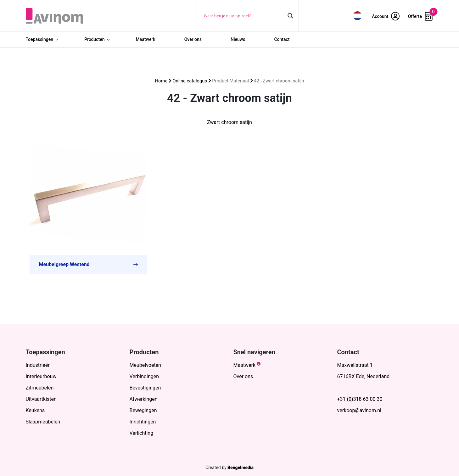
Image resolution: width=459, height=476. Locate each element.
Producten (95, 39)
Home (161, 81)
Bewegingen (143, 410)
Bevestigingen (145, 388)
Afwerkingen (144, 399)
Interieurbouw (41, 376)
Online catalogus (190, 81)
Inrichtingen (143, 422)
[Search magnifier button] (290, 16)
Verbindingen (144, 376)
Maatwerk (146, 39)
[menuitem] (357, 16)
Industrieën (38, 365)
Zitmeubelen (40, 388)
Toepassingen (39, 39)
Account (386, 16)
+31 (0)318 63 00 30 (360, 399)
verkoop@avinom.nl (359, 410)
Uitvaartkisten (41, 399)
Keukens (35, 410)
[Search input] (244, 16)
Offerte (420, 16)
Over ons (193, 39)
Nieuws (238, 39)
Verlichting (142, 433)
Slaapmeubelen (43, 422)
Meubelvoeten (145, 365)
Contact (282, 39)
